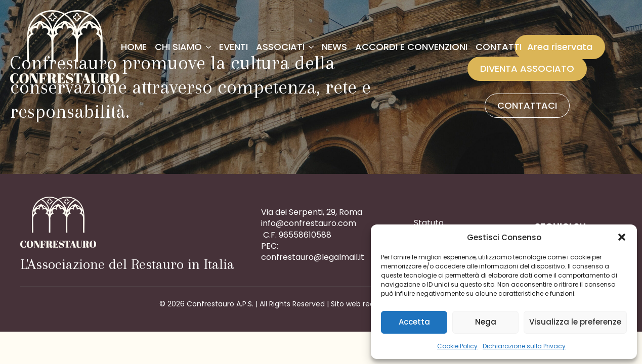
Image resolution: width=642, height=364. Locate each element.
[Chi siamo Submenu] (208, 47)
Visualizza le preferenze (575, 322)
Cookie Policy (457, 346)
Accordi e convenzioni (411, 47)
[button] (622, 237)
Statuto (429, 223)
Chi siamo (178, 47)
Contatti (499, 47)
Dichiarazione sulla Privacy (524, 346)
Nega (486, 322)
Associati (280, 47)
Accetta (414, 322)
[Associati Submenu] (311, 47)
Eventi (233, 47)
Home (134, 47)
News (334, 47)
